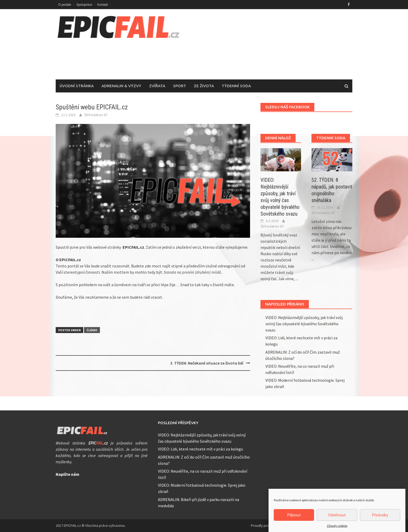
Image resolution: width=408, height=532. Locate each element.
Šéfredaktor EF (96, 115)
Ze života (204, 86)
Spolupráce (84, 5)
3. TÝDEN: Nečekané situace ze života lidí (207, 363)
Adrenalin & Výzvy (121, 86)
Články (92, 330)
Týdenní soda (236, 86)
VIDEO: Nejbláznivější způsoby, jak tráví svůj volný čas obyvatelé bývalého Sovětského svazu (304, 324)
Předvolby (380, 518)
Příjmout (294, 518)
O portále (65, 5)
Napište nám (68, 474)
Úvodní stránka (77, 86)
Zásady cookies (337, 529)
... (297, 279)
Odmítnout (337, 518)
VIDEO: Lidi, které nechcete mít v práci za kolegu (200, 449)
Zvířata (157, 86)
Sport (180, 86)
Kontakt (103, 5)
